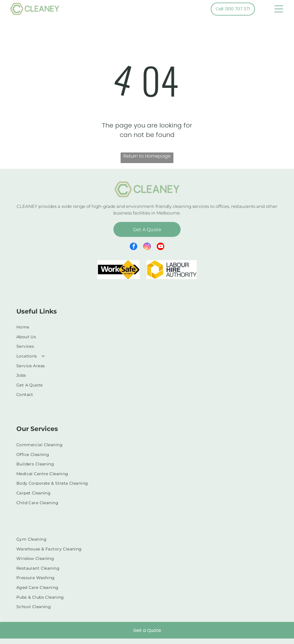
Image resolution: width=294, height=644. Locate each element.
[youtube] (160, 247)
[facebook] (134, 247)
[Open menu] (279, 9)
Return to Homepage (147, 156)
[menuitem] (147, 327)
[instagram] (147, 247)
